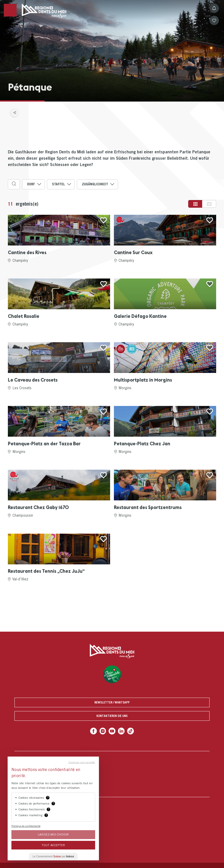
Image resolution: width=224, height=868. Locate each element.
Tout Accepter (53, 845)
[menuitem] (112, 774)
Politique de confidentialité (26, 826)
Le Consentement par (53, 856)
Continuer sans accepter (82, 762)
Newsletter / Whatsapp (112, 702)
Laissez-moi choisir (53, 834)
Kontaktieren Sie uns (112, 716)
